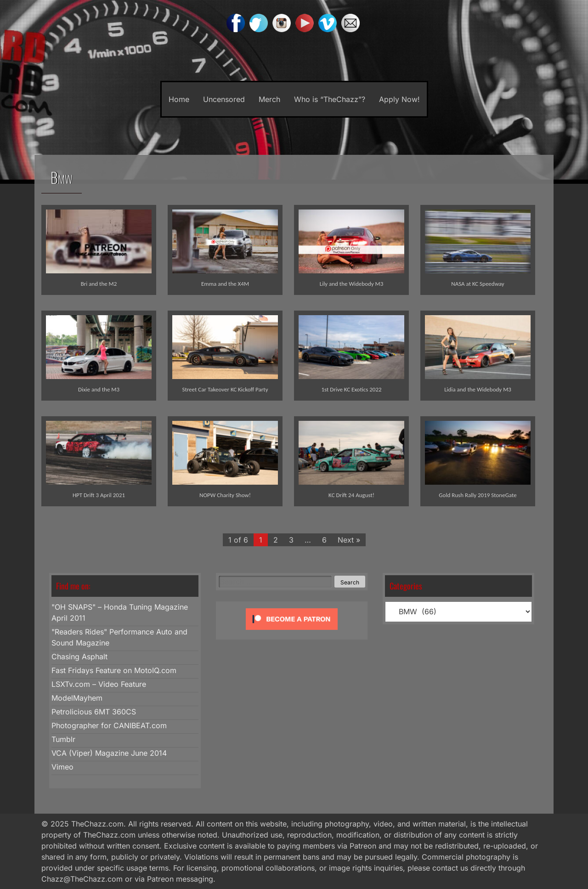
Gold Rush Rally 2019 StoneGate (478, 495)
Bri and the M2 (99, 284)
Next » (349, 540)
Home (179, 99)
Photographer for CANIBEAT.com (109, 725)
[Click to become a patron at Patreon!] (292, 632)
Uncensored (224, 99)
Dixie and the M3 (99, 389)
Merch (269, 99)
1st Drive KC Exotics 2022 (351, 389)
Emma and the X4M (225, 284)
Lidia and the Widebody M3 (478, 389)
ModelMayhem (77, 698)
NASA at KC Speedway (478, 284)
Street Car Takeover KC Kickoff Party (225, 389)
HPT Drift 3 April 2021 (99, 495)
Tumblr (63, 739)
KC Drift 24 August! (351, 495)
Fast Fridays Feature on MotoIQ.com (114, 670)
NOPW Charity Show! (225, 495)
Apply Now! (399, 99)
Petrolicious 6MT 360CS (94, 712)
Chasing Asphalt (79, 657)
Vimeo (62, 767)
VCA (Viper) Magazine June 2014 (109, 753)
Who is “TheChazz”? (330, 99)
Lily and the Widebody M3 (352, 284)
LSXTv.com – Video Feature (99, 684)
